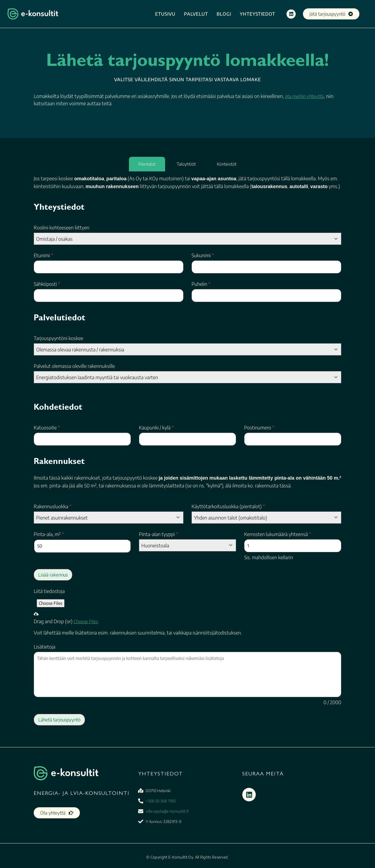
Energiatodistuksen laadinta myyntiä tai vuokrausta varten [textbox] (97, 377)
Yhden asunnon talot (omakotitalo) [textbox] (231, 518)
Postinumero (259, 428)
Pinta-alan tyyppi (158, 534)
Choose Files (86, 621)
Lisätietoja (45, 647)
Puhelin (201, 284)
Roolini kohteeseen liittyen (62, 228)
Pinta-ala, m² (49, 534)
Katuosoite (47, 428)
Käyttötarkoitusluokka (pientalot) (228, 506)
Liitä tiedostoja (49, 591)
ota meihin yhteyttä (304, 96)
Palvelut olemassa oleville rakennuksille (74, 366)
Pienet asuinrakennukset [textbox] (62, 518)
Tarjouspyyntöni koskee (58, 338)
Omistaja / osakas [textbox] (54, 239)
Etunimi (43, 255)
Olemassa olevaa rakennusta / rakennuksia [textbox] (80, 349)
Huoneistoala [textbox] (155, 545)
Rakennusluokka (53, 506)
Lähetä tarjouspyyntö (59, 720)
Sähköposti (47, 284)
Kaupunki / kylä (156, 428)
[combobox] (187, 239)
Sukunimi (203, 255)
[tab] (147, 164)
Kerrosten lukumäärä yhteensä (278, 534)
